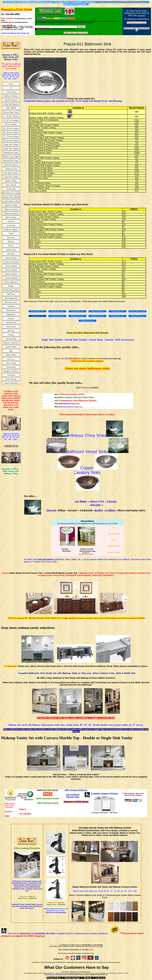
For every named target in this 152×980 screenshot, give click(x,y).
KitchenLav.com (54, 945)
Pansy (114, 540)
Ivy (114, 528)
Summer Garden (114, 552)
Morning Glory (114, 534)
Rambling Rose (114, 546)
